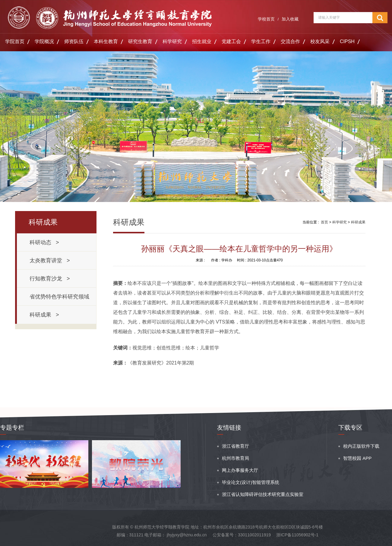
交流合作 (290, 41)
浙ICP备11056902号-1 (297, 535)
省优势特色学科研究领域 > (61, 300)
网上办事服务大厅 (240, 470)
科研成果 (358, 222)
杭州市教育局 (236, 458)
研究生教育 (140, 41)
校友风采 (320, 41)
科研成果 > (44, 315)
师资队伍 (74, 41)
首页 (324, 222)
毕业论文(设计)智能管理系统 (251, 482)
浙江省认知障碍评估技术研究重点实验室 (263, 494)
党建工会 (231, 41)
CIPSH (347, 41)
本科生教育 (106, 41)
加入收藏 (290, 19)
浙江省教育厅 (236, 446)
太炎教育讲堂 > (50, 260)
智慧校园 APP (357, 458)
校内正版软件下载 (361, 446)
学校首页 (266, 19)
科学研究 (172, 41)
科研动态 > (44, 242)
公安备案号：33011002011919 (242, 535)
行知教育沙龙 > (50, 279)
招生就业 (202, 41)
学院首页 (15, 41)
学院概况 (44, 41)
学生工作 (261, 41)
